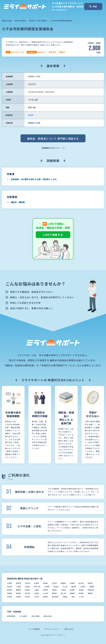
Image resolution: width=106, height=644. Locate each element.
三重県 (36, 590)
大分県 (36, 597)
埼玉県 (10, 587)
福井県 (74, 587)
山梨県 (83, 587)
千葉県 (18, 587)
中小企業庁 (23, 616)
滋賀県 (45, 590)
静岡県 (18, 590)
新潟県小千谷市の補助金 (38, 21)
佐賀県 (10, 597)
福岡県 (90, 593)
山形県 (54, 583)
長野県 (92, 587)
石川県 (65, 587)
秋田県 (45, 583)
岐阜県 (10, 590)
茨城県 (72, 583)
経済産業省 (11, 616)
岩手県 (27, 583)
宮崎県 (45, 597)
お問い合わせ (69, 629)
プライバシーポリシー (52, 629)
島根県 (18, 593)
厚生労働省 (36, 616)
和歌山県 (91, 590)
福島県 (63, 583)
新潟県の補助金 (20, 21)
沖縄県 (65, 597)
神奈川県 (37, 587)
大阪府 (63, 590)
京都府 (54, 590)
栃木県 (81, 583)
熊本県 (27, 597)
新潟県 (31, 115)
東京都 (27, 587)
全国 (73, 597)
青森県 (18, 583)
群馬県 (90, 583)
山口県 (45, 593)
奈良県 (81, 590)
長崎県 (18, 597)
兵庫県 (72, 590)
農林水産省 (48, 616)
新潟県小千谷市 (34, 123)
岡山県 (27, 593)
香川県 (63, 593)
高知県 (81, 593)
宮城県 (36, 583)
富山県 (56, 587)
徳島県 (54, 593)
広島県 (36, 593)
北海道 (10, 583)
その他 (81, 597)
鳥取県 (10, 593)
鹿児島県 (55, 597)
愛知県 (27, 590)
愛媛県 (72, 593)
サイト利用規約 (34, 629)
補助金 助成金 (7, 21)
